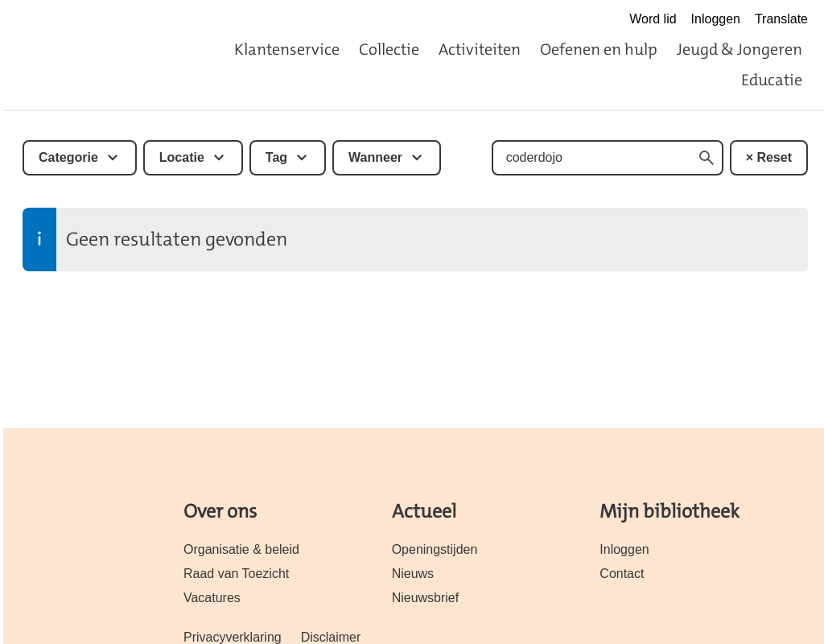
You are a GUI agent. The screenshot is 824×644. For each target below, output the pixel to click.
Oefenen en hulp (599, 49)
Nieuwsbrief (426, 598)
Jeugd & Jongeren (740, 49)
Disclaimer (331, 637)
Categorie (68, 157)
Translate (781, 19)
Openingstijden (435, 549)
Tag (276, 157)
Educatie (772, 80)
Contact (622, 574)
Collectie (389, 49)
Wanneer (375, 157)
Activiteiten (480, 49)
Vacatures (212, 598)
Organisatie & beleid (241, 549)
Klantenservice (287, 49)
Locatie (182, 157)
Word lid (653, 19)
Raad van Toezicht (236, 574)
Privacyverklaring (233, 637)
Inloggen (716, 19)
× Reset (769, 157)
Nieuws (413, 574)
